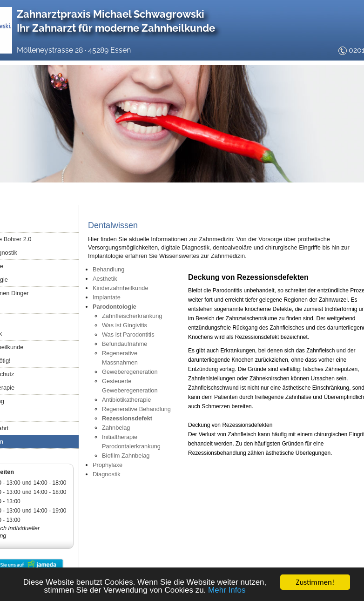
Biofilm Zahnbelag (126, 456)
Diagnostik (107, 474)
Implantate (107, 297)
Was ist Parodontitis (128, 334)
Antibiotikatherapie (126, 400)
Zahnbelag (116, 428)
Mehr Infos (227, 591)
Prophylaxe (108, 465)
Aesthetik (105, 279)
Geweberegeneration (130, 372)
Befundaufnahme (125, 344)
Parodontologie (115, 307)
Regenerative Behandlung (136, 409)
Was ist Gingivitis (125, 325)
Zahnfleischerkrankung (132, 316)
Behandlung (108, 269)
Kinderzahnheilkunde (121, 288)
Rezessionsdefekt (127, 418)
